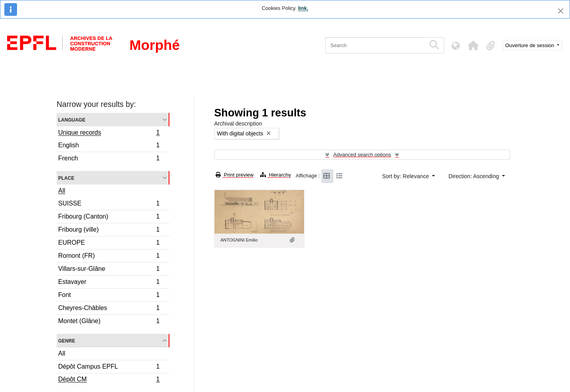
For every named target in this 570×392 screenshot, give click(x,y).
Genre (67, 340)
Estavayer (109, 283)
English (109, 146)
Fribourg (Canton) (109, 218)
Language (72, 119)
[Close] (561, 11)
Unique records (109, 133)
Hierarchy (275, 175)
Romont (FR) (109, 257)
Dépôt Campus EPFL (109, 368)
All (62, 191)
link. (303, 8)
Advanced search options (362, 155)
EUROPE (109, 244)
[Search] (375, 45)
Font (109, 296)
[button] (473, 46)
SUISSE (109, 205)
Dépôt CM (109, 380)
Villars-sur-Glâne (109, 270)
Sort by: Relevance (406, 176)
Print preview (235, 175)
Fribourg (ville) (109, 231)
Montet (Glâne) (109, 322)
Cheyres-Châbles (109, 309)
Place (66, 178)
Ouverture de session (531, 45)
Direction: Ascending (475, 176)
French (109, 159)
